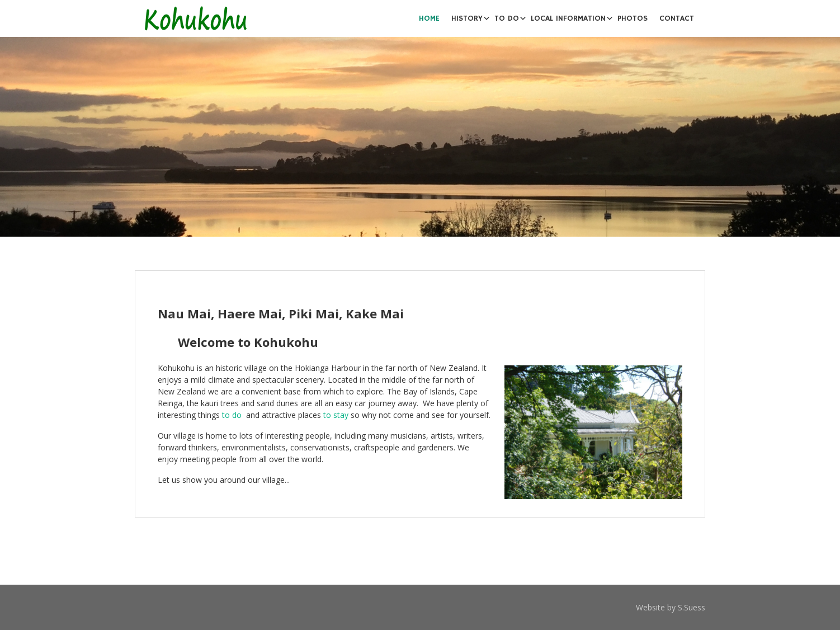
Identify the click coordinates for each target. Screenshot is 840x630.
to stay (336, 415)
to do (232, 415)
